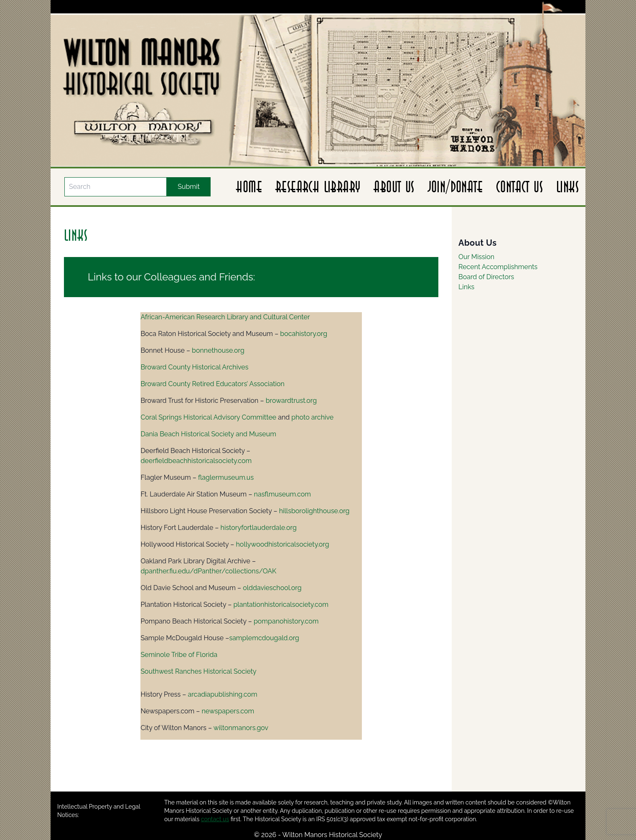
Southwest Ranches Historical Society (198, 671)
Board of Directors (486, 277)
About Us (394, 187)
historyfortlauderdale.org (259, 528)
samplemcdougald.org (264, 638)
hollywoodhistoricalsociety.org (283, 544)
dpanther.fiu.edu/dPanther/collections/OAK (208, 571)
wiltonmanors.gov (241, 728)
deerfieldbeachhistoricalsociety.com (196, 461)
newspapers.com (228, 711)
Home (249, 187)
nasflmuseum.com (282, 494)
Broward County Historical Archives (194, 367)
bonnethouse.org (218, 350)
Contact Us (519, 187)
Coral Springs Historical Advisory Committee (208, 417)
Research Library (318, 187)
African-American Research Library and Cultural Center (225, 317)
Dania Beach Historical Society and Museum (208, 434)
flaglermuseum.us (226, 477)
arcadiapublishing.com (223, 694)
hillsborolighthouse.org (314, 511)
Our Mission (476, 257)
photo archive (312, 417)
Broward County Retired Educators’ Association (212, 384)
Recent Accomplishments (498, 267)
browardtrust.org (291, 401)
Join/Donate (455, 187)
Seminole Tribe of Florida (179, 655)
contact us (215, 819)
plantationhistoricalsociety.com (281, 605)
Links (567, 187)
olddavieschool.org (272, 588)
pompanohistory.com (286, 621)
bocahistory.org (304, 334)
